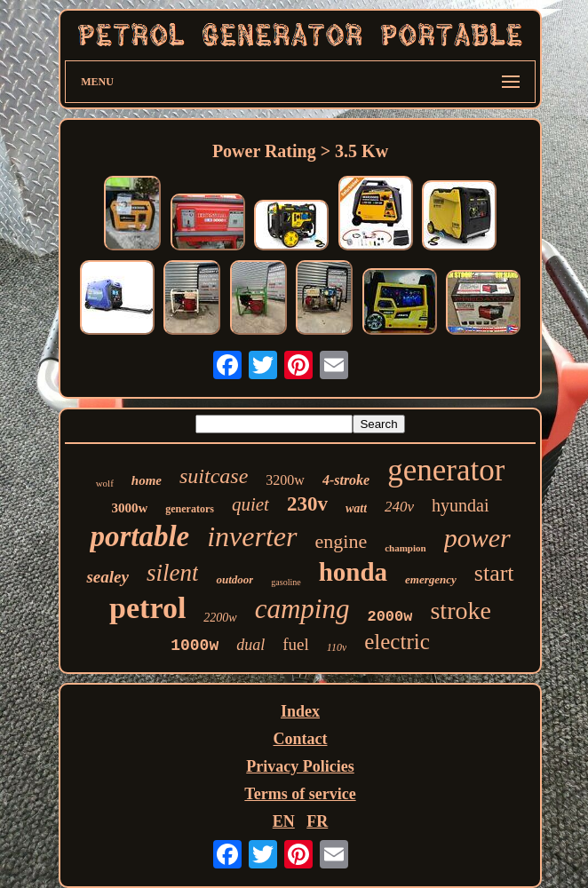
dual (250, 645)
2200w (220, 618)
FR (317, 821)
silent (173, 573)
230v (307, 504)
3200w (285, 480)
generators (190, 509)
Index (300, 711)
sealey (107, 577)
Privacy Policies (300, 766)
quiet (250, 504)
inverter (252, 536)
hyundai (460, 505)
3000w (129, 508)
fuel (296, 644)
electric (397, 642)
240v (399, 507)
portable (139, 536)
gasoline (286, 582)
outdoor (234, 579)
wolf (105, 483)
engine (342, 541)
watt (356, 508)
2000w (389, 617)
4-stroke (346, 480)
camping (302, 609)
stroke (460, 610)
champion (405, 548)
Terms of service (300, 794)
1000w (195, 646)
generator (446, 470)
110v (337, 647)
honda (353, 572)
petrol (147, 608)
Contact (301, 739)
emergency (431, 579)
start (494, 573)
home (147, 480)
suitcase (214, 476)
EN (284, 821)
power (477, 538)
